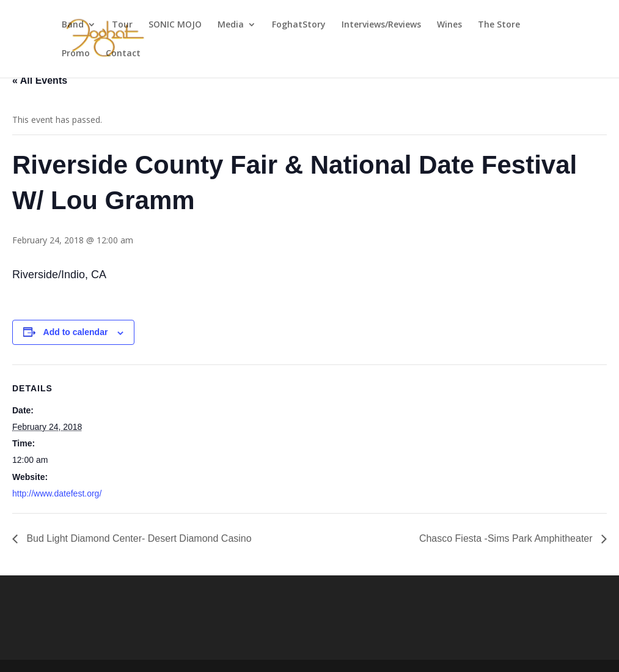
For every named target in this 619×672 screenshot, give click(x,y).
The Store (499, 25)
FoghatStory (299, 25)
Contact (123, 54)
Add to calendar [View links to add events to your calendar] (76, 332)
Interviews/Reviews (381, 25)
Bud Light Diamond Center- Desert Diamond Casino (138, 538)
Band (73, 25)
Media (231, 25)
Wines (449, 25)
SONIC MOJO (175, 25)
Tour (122, 25)
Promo (76, 54)
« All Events (40, 80)
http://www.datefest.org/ (57, 493)
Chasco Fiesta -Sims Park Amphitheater (507, 538)
